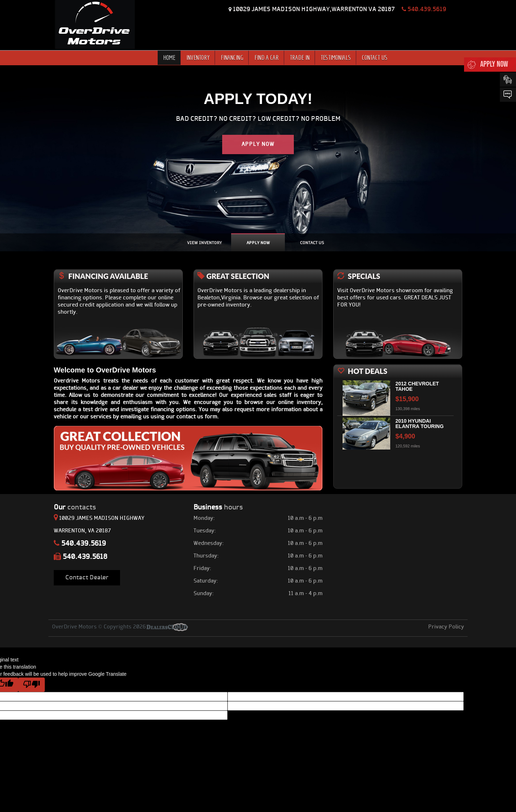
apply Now (258, 243)
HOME (169, 57)
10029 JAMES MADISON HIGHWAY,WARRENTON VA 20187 (315, 9)
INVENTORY (198, 57)
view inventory (204, 243)
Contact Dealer (87, 578)
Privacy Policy (446, 627)
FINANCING (232, 57)
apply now (258, 144)
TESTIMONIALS (336, 57)
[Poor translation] (32, 685)
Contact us (312, 243)
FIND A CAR (267, 57)
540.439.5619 (424, 9)
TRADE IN (300, 57)
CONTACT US (375, 57)
